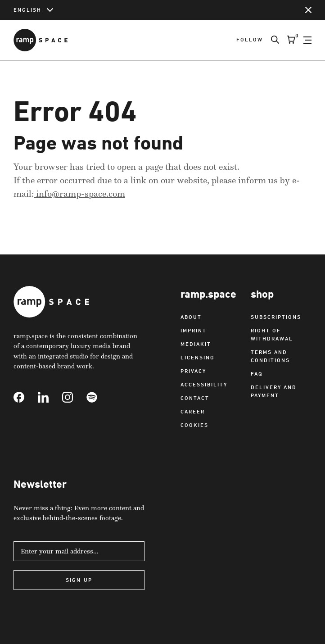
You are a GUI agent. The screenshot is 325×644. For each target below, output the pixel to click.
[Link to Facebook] (26, 397)
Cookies (194, 425)
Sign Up (79, 580)
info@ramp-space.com (79, 194)
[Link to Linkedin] (50, 397)
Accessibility (204, 384)
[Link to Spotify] (99, 397)
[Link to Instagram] (74, 397)
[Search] (271, 40)
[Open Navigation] (307, 40)
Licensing (198, 357)
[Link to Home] (41, 40)
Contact (195, 398)
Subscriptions (276, 317)
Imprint (194, 330)
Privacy (193, 371)
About (191, 317)
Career (193, 411)
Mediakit (196, 344)
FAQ (257, 374)
